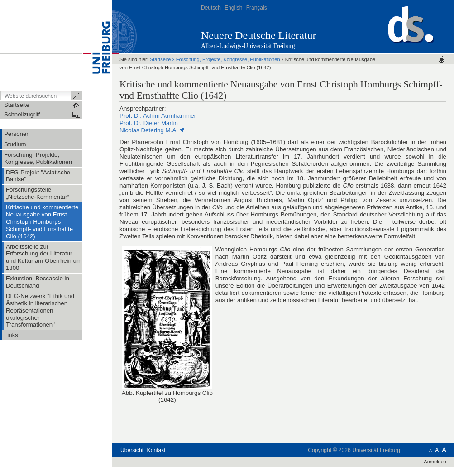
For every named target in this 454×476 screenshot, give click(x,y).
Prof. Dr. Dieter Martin (149, 123)
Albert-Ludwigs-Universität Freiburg (248, 46)
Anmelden (435, 462)
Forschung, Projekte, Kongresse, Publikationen (228, 59)
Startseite (160, 59)
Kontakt (156, 450)
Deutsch (211, 8)
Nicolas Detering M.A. (149, 130)
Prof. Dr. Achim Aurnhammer (158, 116)
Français (257, 8)
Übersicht (132, 450)
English (233, 8)
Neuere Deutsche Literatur (259, 35)
